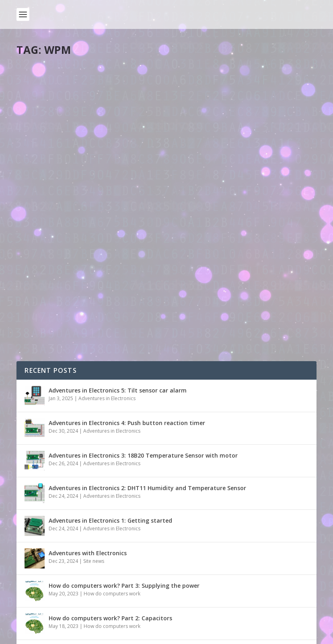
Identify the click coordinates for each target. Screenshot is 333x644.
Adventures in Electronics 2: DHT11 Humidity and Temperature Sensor (147, 403)
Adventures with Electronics (88, 468)
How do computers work (112, 509)
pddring (41, 196)
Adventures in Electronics (107, 314)
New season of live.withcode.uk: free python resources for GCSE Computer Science (165, 598)
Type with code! (54, 183)
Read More (46, 246)
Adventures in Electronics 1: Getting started (110, 436)
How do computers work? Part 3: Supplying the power (124, 501)
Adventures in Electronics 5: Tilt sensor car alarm (118, 306)
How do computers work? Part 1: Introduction (113, 566)
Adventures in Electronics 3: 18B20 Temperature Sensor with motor (143, 371)
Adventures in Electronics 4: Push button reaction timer (127, 338)
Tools (95, 196)
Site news (94, 476)
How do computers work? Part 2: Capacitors (110, 533)
